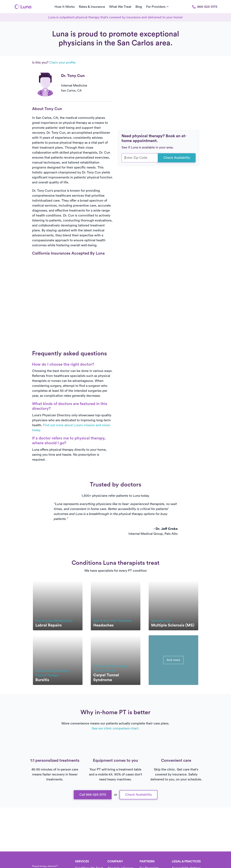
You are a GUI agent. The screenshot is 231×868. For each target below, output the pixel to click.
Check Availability (177, 158)
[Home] (23, 7)
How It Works (65, 7)
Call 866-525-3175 (93, 795)
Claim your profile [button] (62, 63)
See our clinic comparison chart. (116, 728)
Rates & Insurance (92, 7)
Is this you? (54, 63)
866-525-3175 (205, 7)
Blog (139, 7)
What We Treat (120, 7)
